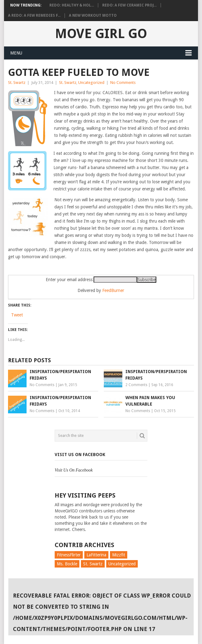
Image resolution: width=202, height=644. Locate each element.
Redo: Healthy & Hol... (72, 5)
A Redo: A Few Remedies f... (34, 15)
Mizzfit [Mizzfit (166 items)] (119, 555)
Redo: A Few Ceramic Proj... (129, 5)
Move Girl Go (101, 34)
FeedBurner (113, 290)
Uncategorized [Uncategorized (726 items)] (122, 564)
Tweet (17, 315)
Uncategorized (91, 83)
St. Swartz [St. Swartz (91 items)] (93, 564)
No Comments (123, 83)
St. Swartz (17, 83)
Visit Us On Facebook (80, 455)
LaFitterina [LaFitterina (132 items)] (96, 555)
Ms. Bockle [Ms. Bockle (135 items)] (67, 564)
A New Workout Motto (93, 15)
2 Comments (136, 385)
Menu (16, 53)
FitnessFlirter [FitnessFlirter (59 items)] (69, 555)
